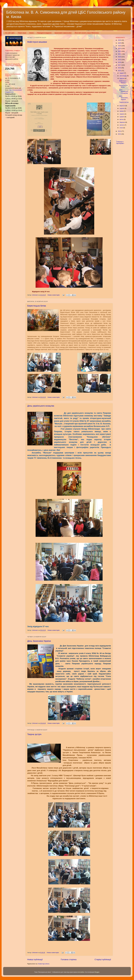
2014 (120, 131)
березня (122, 122)
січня (121, 128)
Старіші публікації (103, 959)
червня (122, 114)
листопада (123, 76)
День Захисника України (39, 641)
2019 (120, 60)
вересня (122, 106)
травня (122, 117)
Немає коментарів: (54, 295)
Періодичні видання (44, 33)
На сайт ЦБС (10, 33)
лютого (122, 125)
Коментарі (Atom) (44, 964)
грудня (122, 73)
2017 (120, 65)
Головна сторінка (69, 959)
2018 (120, 62)
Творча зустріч (34, 734)
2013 (120, 134)
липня (122, 111)
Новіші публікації (35, 959)
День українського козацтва (41, 406)
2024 (120, 46)
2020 (120, 57)
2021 (120, 54)
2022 (120, 51)
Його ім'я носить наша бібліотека (87, 33)
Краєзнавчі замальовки (63, 33)
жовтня (122, 78)
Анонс (32, 33)
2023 (120, 48)
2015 (120, 71)
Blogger (97, 972)
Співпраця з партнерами (120, 143)
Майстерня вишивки (37, 42)
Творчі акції (22, 33)
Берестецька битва (37, 306)
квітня (122, 119)
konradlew (81, 972)
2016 (120, 68)
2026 (120, 40)
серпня (122, 108)
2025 (120, 43)
